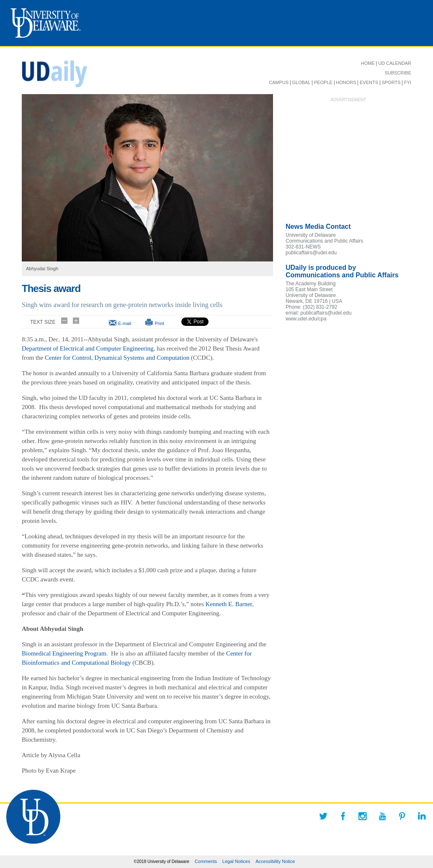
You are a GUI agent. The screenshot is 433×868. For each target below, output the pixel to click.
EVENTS (369, 82)
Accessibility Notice (275, 861)
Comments (206, 861)
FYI (408, 82)
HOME (368, 63)
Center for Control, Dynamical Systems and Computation (117, 358)
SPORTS (391, 82)
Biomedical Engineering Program (64, 653)
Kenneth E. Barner (229, 604)
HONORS (346, 82)
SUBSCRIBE (398, 73)
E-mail (125, 323)
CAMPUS (279, 82)
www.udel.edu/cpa (306, 319)
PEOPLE (323, 82)
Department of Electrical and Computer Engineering (88, 348)
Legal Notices (236, 861)
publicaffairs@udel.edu (311, 253)
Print (159, 323)
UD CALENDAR (395, 63)
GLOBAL (301, 82)
